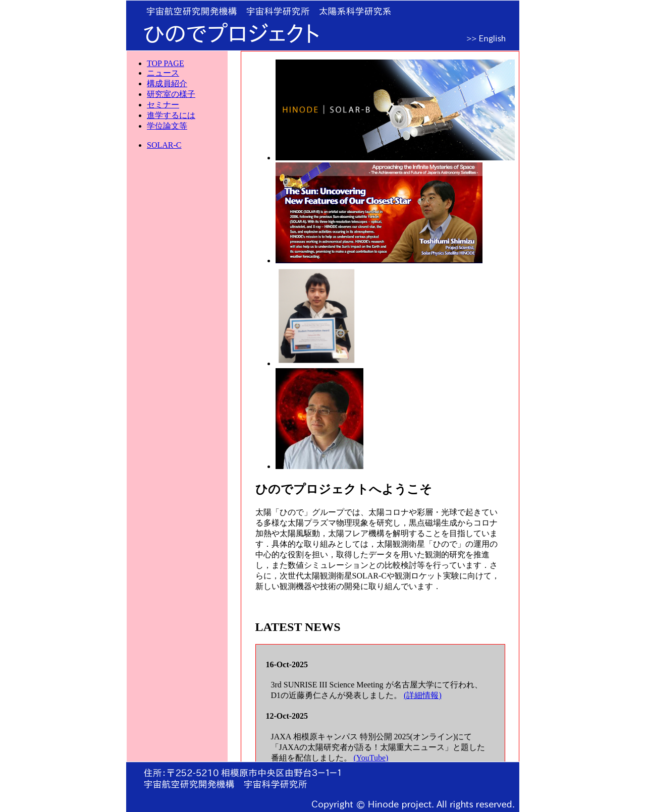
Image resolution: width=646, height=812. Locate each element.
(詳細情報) (423, 695)
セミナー (163, 105)
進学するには (171, 115)
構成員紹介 (167, 83)
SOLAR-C (164, 145)
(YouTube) (371, 758)
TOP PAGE (166, 63)
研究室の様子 (171, 94)
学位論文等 (167, 126)
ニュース (163, 73)
